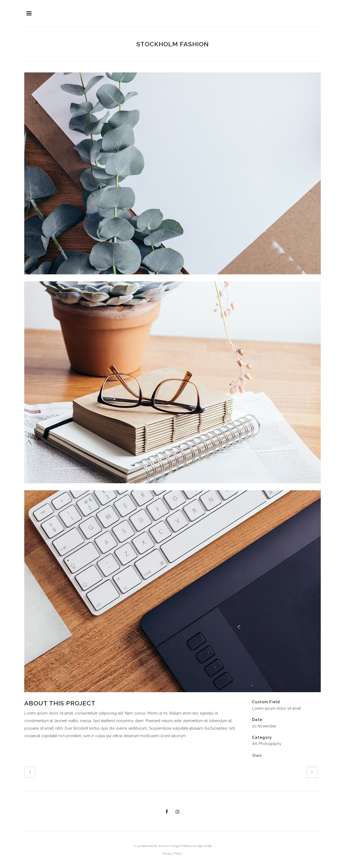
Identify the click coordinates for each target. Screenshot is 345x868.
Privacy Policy (172, 853)
